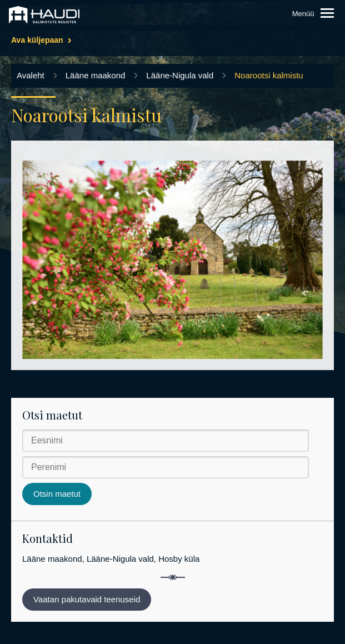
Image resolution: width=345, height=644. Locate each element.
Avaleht (31, 75)
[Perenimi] (166, 467)
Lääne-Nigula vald (180, 75)
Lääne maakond (96, 75)
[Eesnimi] (166, 441)
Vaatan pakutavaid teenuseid (87, 599)
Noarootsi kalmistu (269, 75)
